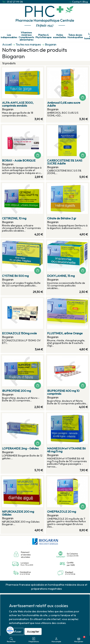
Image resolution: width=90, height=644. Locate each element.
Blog (85, 2)
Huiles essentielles (60, 36)
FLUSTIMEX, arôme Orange (65, 333)
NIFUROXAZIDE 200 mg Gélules (18, 513)
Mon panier (80, 639)
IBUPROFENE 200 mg (16, 391)
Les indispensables (9, 36)
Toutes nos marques (28, 44)
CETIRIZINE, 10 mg (14, 218)
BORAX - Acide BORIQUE (19, 160)
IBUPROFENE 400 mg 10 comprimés (63, 392)
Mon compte (56, 640)
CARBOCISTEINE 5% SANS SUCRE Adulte (65, 162)
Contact (77, 2)
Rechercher (11, 640)
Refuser (16, 631)
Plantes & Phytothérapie (44, 36)
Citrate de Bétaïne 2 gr (62, 218)
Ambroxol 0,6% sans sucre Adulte (64, 104)
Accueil (7, 44)
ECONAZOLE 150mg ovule (19, 333)
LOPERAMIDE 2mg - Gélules (20, 448)
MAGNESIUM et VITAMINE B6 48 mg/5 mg (66, 450)
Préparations (34, 640)
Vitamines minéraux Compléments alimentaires (26, 36)
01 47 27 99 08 (15, 2)
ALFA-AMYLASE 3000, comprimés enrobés (18, 104)
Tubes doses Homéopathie (75, 36)
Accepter (33, 631)
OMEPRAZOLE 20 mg (62, 512)
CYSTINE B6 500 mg (15, 276)
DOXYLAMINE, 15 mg (61, 276)
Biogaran (51, 44)
